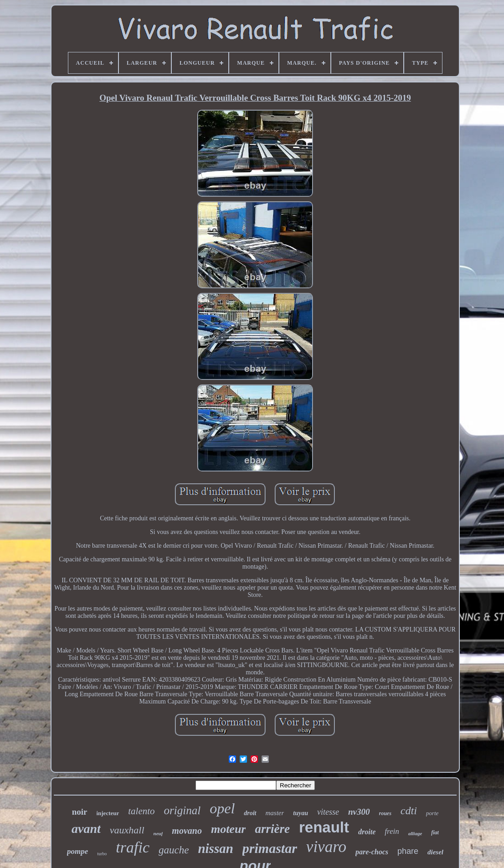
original (183, 810)
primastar (270, 848)
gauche (174, 850)
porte (432, 813)
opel (222, 808)
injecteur (108, 813)
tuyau (301, 813)
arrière (272, 829)
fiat (435, 832)
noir (80, 812)
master (275, 813)
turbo (102, 854)
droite (367, 832)
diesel (435, 852)
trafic (133, 847)
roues (385, 813)
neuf (158, 833)
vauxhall (127, 830)
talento (141, 811)
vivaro (326, 847)
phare (408, 851)
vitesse (328, 812)
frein (392, 831)
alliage (415, 833)
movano (187, 831)
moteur (229, 829)
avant (86, 829)
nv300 (359, 812)
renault (324, 827)
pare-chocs (372, 852)
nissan (215, 848)
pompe (77, 851)
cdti (409, 811)
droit (250, 813)
